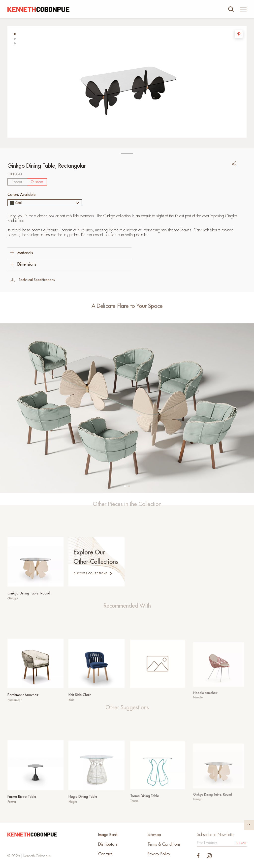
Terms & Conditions (164, 844)
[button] (15, 34)
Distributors (108, 844)
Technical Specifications (32, 280)
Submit (241, 843)
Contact (105, 854)
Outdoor (37, 182)
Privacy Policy (159, 854)
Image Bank (108, 835)
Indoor (17, 182)
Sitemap (154, 835)
